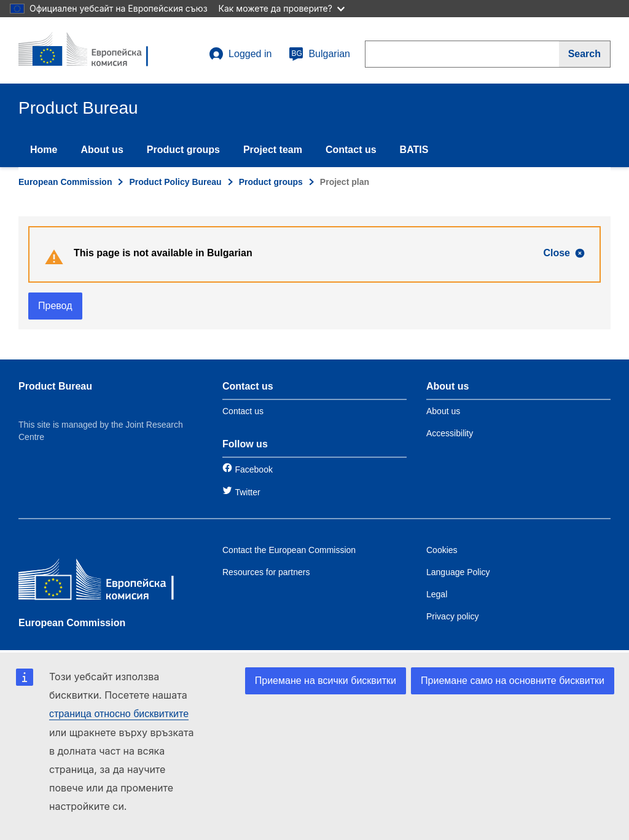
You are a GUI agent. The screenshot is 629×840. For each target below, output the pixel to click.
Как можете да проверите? (282, 8)
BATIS (414, 150)
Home (44, 150)
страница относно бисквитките (119, 714)
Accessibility (450, 433)
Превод (55, 306)
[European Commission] (107, 582)
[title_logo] (93, 50)
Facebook (253, 469)
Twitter (247, 492)
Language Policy (458, 572)
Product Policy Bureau (175, 182)
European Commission (65, 182)
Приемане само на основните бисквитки (513, 681)
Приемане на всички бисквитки (326, 681)
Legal (437, 594)
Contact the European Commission (289, 550)
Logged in (240, 54)
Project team (273, 150)
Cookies (442, 550)
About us (102, 150)
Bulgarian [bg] (319, 54)
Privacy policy (453, 616)
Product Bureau (55, 386)
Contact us (351, 150)
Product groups (183, 150)
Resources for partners (266, 572)
